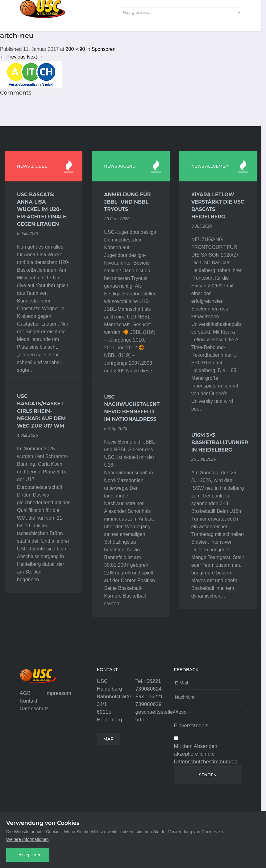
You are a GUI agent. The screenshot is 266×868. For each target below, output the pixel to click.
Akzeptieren (30, 855)
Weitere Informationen (27, 839)
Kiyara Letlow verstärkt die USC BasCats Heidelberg (218, 206)
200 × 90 (75, 49)
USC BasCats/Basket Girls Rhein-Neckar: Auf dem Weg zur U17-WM (41, 411)
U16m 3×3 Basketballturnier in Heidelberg (218, 442)
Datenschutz (34, 709)
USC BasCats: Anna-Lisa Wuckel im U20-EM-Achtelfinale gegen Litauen (42, 209)
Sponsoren (104, 49)
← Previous (13, 57)
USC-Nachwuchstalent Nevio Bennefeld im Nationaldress (131, 408)
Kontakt (29, 701)
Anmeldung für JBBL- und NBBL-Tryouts (127, 202)
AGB (25, 693)
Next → (35, 57)
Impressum (58, 693)
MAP (109, 739)
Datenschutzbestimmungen (206, 762)
